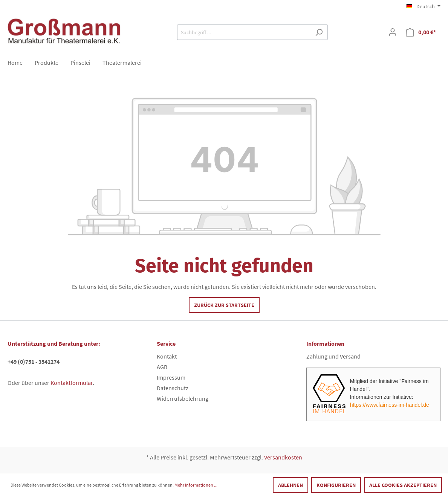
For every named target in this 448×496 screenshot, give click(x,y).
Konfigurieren (336, 485)
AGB (162, 367)
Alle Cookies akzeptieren (403, 485)
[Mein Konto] (393, 32)
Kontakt (167, 356)
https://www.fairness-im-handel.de (390, 405)
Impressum (171, 377)
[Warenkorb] (421, 32)
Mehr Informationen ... (196, 485)
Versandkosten (283, 457)
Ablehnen (291, 485)
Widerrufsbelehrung (183, 398)
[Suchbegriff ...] (244, 32)
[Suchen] (319, 32)
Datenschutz (173, 388)
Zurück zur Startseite (224, 305)
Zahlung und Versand (333, 356)
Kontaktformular (72, 383)
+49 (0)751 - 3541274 (34, 362)
